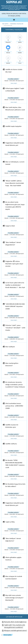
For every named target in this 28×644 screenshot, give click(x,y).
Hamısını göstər (7, 635)
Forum (20, 63)
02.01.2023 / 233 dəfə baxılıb (17, 396)
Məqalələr (8, 42)
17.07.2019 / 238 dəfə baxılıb (17, 356)
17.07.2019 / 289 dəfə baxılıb (17, 254)
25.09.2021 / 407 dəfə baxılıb (17, 135)
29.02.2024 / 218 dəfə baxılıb (17, 453)
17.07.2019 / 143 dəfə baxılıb (17, 550)
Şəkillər (20, 42)
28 (8, 51)
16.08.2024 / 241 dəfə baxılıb (17, 339)
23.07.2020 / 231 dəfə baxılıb (17, 417)
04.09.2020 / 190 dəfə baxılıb (17, 495)
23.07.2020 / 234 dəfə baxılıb (17, 375)
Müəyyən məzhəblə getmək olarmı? (16, 631)
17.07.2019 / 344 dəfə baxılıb (17, 235)
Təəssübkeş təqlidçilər (13, 79)
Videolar (8, 53)
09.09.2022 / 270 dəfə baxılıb (17, 296)
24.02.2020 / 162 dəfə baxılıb (17, 514)
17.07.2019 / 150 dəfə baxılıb (17, 531)
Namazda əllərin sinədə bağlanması (15, 622)
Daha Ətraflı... (14, 83)
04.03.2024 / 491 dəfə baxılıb (17, 81)
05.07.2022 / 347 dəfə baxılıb (17, 194)
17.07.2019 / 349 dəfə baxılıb (17, 173)
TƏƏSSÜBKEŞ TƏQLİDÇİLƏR (17, 24)
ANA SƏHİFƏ (5, 24)
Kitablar (20, 53)
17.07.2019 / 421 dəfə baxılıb (17, 119)
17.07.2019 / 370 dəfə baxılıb (17, 154)
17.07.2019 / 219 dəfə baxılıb (17, 436)
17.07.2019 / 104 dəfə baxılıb (17, 588)
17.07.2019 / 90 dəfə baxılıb (17, 609)
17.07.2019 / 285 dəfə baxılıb (17, 275)
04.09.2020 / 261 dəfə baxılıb (17, 318)
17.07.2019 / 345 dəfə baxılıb (17, 218)
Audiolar (8, 63)
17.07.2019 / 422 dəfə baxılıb (17, 100)
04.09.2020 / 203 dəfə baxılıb (17, 476)
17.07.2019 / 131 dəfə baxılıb (17, 569)
